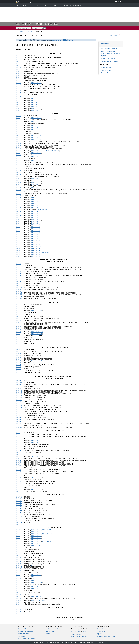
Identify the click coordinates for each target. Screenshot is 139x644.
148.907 (19, 559)
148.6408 (19, 392)
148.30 (18, 219)
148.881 (19, 549)
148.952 (19, 590)
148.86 (18, 544)
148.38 (18, 235)
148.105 (19, 91)
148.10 (18, 81)
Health (32, 31)
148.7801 (19, 497)
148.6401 (19, 380)
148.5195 (19, 293)
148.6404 (19, 388)
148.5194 (19, 291)
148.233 (19, 145)
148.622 (19, 351)
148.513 (19, 268)
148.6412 (19, 396)
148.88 (18, 548)
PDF (121, 35)
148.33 (18, 225)
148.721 (19, 458)
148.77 (18, 487)
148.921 (19, 577)
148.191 (19, 124)
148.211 (19, 131)
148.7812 (19, 518)
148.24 (18, 153)
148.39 (18, 237)
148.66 (18, 435)
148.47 (18, 252)
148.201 (19, 127)
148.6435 (19, 413)
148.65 (18, 433)
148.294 (19, 207)
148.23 (18, 139)
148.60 (18, 338)
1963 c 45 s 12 (36, 98)
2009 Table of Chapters (108, 58)
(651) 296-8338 (76, 631)
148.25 (18, 157)
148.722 (19, 460)
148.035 (19, 67)
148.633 (19, 373)
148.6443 (19, 419)
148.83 (18, 538)
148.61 (18, 342)
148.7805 (19, 505)
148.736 (19, 472)
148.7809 (19, 513)
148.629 (19, 365)
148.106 (19, 93)
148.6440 (19, 417)
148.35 (18, 229)
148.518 (19, 281)
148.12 (18, 100)
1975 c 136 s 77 (36, 127)
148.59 (18, 336)
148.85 (18, 542)
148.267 (19, 176)
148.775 (19, 489)
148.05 (18, 71)
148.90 (18, 553)
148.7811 (19, 517)
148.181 (19, 120)
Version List (104, 73)
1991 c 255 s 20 (36, 575)
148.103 (19, 87)
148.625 (19, 357)
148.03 (18, 59)
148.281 (19, 186)
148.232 (19, 143)
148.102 (19, 85)
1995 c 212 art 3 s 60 (38, 151)
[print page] (121, 28)
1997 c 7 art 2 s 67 (37, 332)
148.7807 (19, 509)
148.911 (19, 569)
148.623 (19, 353)
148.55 (18, 310)
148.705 (19, 448)
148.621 (19, 349)
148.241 (19, 155)
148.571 (19, 316)
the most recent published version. (62, 40)
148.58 (18, 334)
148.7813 (19, 520)
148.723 (19, 462)
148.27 (18, 178)
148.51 (18, 256)
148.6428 (19, 408)
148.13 (18, 102)
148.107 (19, 95)
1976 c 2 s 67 (47, 530)
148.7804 (19, 503)
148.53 (18, 307)
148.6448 (19, 423)
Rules (60, 28)
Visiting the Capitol (24, 634)
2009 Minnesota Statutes (22, 31)
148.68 (18, 441)
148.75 (18, 480)
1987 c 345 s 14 (36, 83)
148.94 (18, 583)
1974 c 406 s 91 (47, 534)
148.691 (19, 444)
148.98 (18, 602)
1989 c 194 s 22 (36, 137)
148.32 (18, 223)
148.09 (18, 79)
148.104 (19, 89)
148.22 (18, 135)
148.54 (18, 308)
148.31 (18, 221)
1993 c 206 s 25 (36, 587)
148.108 (19, 96)
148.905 (19, 555)
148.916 (19, 573)
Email (84, 631)
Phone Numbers (76, 634)
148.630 (19, 367)
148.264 (19, 170)
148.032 (19, 63)
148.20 (18, 126)
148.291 (19, 202)
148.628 (19, 363)
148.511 (19, 264)
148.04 (18, 69)
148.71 (18, 452)
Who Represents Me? (51, 629)
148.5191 (19, 285)
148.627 (19, 361)
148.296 (19, 211)
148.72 (18, 456)
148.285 (19, 196)
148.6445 (19, 421)
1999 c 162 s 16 (36, 219)
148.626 (19, 359)
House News (101, 629)
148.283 (19, 190)
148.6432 (19, 412)
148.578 (19, 332)
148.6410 (19, 394)
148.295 (19, 209)
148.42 (18, 243)
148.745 (19, 478)
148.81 (18, 534)
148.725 (19, 466)
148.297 (19, 213)
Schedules (38, 5)
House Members (50, 631)
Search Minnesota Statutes (109, 48)
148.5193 (19, 289)
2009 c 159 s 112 (36, 361)
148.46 (18, 250)
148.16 (18, 108)
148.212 (19, 133)
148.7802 (19, 499)
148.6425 (19, 406)
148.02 (18, 57)
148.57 (18, 314)
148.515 (19, 272)
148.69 (18, 443)
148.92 (18, 575)
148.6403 (19, 384)
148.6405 (19, 390)
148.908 (19, 561)
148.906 (19, 557)
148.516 (19, 274)
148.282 (19, 188)
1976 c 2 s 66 (35, 546)
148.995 (19, 610)
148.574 (19, 322)
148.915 (19, 571)
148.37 (18, 233)
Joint (31, 5)
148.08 (18, 77)
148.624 (19, 355)
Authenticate (114, 35)
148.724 (19, 464)
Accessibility (22, 636)
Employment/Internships (25, 631)
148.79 (18, 530)
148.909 (19, 563)
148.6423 (19, 404)
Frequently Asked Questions (27, 639)
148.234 (19, 147)
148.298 (19, 215)
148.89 (18, 551)
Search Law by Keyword (99, 28)
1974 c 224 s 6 (45, 252)
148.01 (18, 56)
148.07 (18, 75)
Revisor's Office (85, 28)
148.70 (18, 446)
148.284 (19, 194)
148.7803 (19, 501)
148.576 (19, 328)
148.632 (19, 371)
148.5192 (19, 287)
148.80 (18, 532)
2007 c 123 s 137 (37, 456)
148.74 (18, 476)
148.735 (19, 470)
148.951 (19, 588)
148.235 (19, 149)
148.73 (18, 468)
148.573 (19, 320)
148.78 (18, 491)
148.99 (18, 604)
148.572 (19, 318)
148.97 (18, 596)
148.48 (18, 254)
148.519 (19, 283)
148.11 (18, 98)
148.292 (19, 204)
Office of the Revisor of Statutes (37, 24)
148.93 (18, 581)
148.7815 (19, 524)
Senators (47, 634)
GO (45, 28)
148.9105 (19, 567)
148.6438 (19, 415)
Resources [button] (105, 44)
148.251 (19, 159)
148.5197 (19, 297)
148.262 (19, 165)
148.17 (18, 110)
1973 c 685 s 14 (36, 530)
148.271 (19, 180)
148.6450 (19, 427)
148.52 (18, 305)
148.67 (18, 437)
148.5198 (19, 299)
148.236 (19, 151)
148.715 (19, 454)
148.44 (18, 246)
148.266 (19, 174)
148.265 (19, 172)
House (18, 5)
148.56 (18, 312)
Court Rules (66, 28)
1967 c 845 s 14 (36, 235)
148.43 (18, 244)
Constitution (75, 28)
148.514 (19, 270)
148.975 (19, 598)
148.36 (18, 231)
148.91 (18, 565)
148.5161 (19, 275)
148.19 (18, 122)
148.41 (18, 240)
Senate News (101, 631)
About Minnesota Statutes (108, 51)
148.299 (19, 217)
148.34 (18, 227)
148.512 (19, 266)
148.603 (19, 340)
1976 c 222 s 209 (37, 310)
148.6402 (19, 382)
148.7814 (19, 522)
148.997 (19, 614)
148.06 (18, 73)
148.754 (19, 482)
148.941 (19, 585)
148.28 (18, 184)
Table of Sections (106, 67)
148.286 (19, 198)
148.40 (18, 239)
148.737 (19, 474)
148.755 (19, 483)
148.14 (18, 104)
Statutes (50, 28)
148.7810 (19, 514)
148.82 (18, 536)
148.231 (19, 141)
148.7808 (19, 511)
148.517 (19, 277)
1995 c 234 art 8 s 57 (52, 151)
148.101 (19, 83)
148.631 (19, 369)
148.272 (19, 182)
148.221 (19, 137)
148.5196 (19, 295)
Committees (48, 5)
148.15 (18, 106)
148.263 (19, 168)
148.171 (19, 116)
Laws (55, 28)
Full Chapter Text (106, 70)
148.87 (18, 546)
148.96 (18, 592)
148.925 (19, 579)
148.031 (19, 61)
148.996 (19, 612)
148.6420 (19, 402)
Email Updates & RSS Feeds (106, 636)
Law (60, 5)
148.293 (19, 205)
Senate (25, 5)
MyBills (99, 634)
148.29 (18, 200)
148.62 (18, 344)
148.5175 (19, 279)
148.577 (19, 330)
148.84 (18, 540)
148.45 (18, 248)
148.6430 (19, 410)
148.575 (19, 326)
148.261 (19, 163)
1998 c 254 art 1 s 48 (38, 600)
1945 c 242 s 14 (36, 110)
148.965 (19, 594)
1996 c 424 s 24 (36, 565)
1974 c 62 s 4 (35, 225)
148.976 (19, 600)
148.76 (18, 485)
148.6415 (19, 398)
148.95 (18, 587)
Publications (77, 5)
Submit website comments (79, 637)
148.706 (19, 450)
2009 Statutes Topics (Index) (109, 61)
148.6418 (19, 400)
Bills (55, 5)
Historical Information (25, 629)
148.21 (18, 130)
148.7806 (19, 507)
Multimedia (67, 5)
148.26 (18, 161)
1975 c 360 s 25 (36, 188)
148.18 (18, 118)
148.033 (19, 65)
